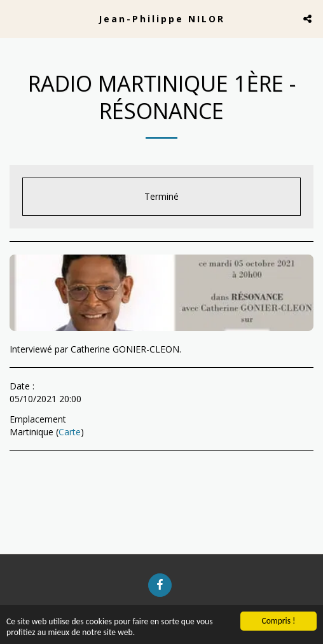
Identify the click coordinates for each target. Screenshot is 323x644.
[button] (14, 18)
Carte (70, 432)
